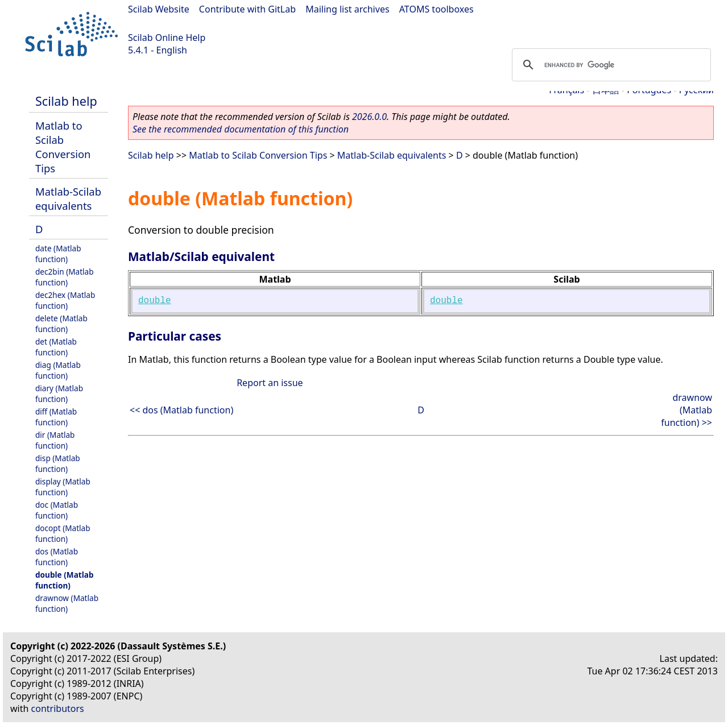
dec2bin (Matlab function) (65, 277)
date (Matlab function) (58, 254)
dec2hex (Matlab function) (65, 300)
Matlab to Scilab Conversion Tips (63, 147)
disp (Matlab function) (58, 463)
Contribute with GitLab (247, 9)
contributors (58, 709)
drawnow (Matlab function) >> (686, 410)
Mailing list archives (347, 9)
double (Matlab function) (64, 580)
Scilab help (66, 101)
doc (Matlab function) (57, 510)
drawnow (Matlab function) (67, 603)
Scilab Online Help (167, 38)
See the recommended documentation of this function (241, 129)
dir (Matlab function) (55, 440)
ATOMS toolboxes (437, 9)
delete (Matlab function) (61, 324)
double (155, 301)
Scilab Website (159, 9)
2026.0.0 (369, 117)
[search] (610, 65)
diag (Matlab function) (58, 370)
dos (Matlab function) (57, 557)
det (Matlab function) (56, 347)
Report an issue (270, 383)
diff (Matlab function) (56, 417)
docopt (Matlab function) (63, 533)
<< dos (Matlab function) (181, 410)
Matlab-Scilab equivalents (68, 198)
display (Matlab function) (63, 487)
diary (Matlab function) (59, 393)
